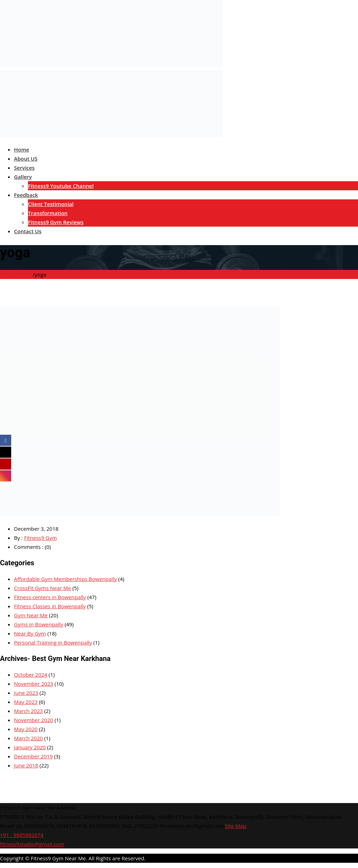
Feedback (26, 195)
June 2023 (26, 693)
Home (22, 149)
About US (26, 159)
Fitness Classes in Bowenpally (50, 606)
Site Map (236, 826)
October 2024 (31, 675)
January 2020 (30, 747)
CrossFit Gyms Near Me (42, 588)
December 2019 (33, 756)
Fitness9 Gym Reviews (56, 222)
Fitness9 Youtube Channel (61, 186)
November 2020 (34, 720)
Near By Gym (30, 633)
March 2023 (28, 711)
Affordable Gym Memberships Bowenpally (65, 579)
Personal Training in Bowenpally (53, 642)
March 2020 (28, 738)
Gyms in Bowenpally (39, 624)
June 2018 (26, 765)
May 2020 (26, 729)
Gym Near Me (31, 615)
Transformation (48, 213)
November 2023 (34, 684)
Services (24, 168)
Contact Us (28, 231)
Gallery (23, 177)
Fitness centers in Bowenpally (50, 597)
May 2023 (26, 702)
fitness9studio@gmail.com (32, 844)
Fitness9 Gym (41, 538)
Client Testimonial (51, 204)
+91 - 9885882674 (22, 835)
